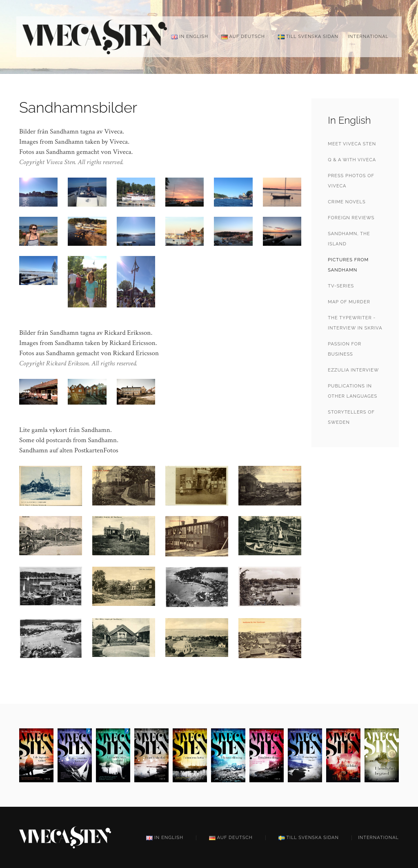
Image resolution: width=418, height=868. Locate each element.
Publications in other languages (352, 391)
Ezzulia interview (353, 370)
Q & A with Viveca (352, 160)
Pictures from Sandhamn (348, 265)
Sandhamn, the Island (349, 239)
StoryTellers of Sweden (351, 417)
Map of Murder (349, 302)
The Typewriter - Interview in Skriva (355, 323)
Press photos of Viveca (351, 181)
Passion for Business (345, 349)
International (368, 37)
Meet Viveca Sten (352, 144)
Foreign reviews (351, 218)
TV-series (341, 286)
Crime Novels (347, 202)
